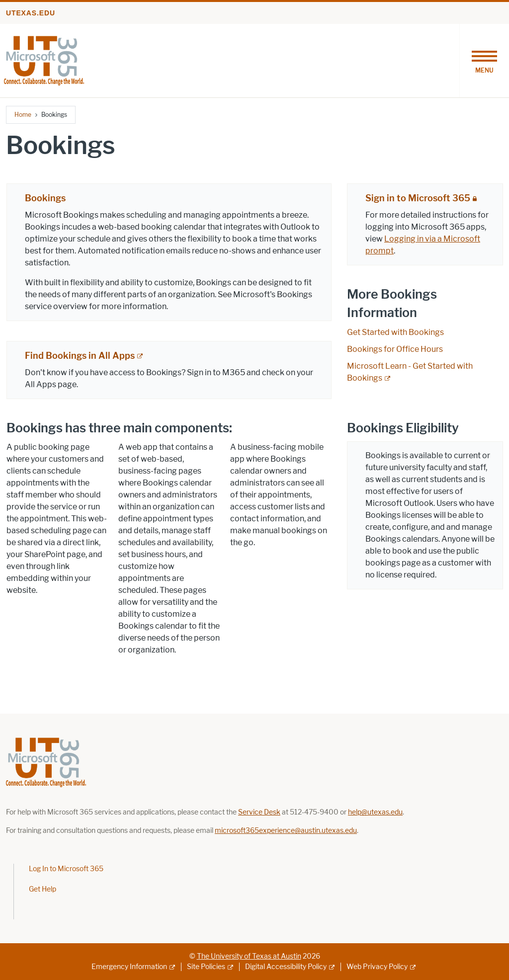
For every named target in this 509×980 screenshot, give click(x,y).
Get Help (42, 889)
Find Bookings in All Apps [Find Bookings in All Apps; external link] (80, 356)
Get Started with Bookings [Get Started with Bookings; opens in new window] (395, 332)
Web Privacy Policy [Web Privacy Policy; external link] (377, 967)
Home (23, 115)
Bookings (45, 198)
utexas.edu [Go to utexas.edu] (31, 13)
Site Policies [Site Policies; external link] (206, 967)
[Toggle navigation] (484, 61)
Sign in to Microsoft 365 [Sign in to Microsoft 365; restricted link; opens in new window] (418, 198)
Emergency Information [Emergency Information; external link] (129, 967)
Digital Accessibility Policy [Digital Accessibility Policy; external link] (286, 967)
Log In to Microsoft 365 (66, 869)
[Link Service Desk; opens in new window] (259, 812)
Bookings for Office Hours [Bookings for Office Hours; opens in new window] (395, 349)
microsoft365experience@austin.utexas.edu (286, 831)
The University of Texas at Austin (249, 956)
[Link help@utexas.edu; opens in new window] (375, 812)
